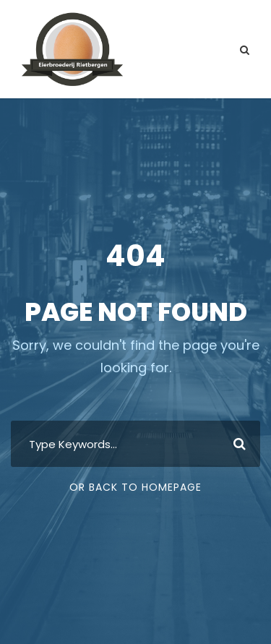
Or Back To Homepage (135, 487)
